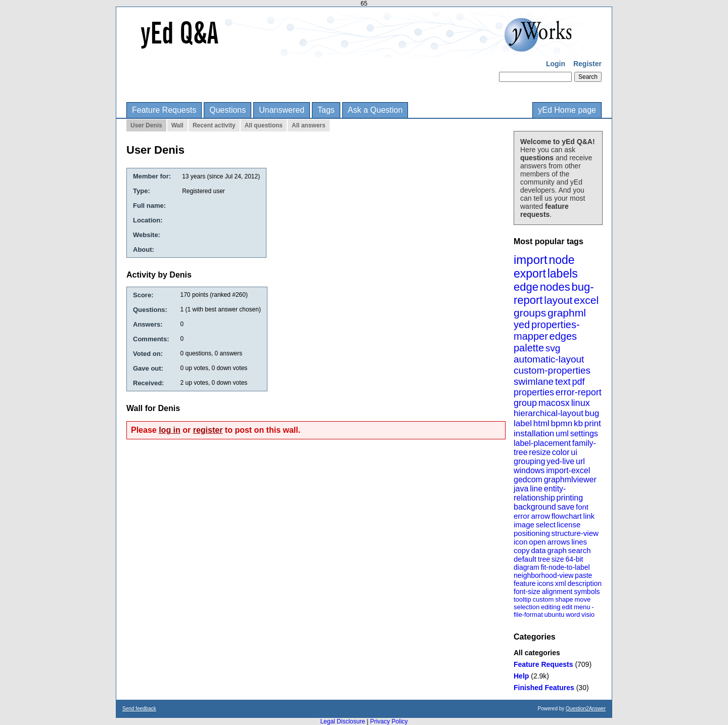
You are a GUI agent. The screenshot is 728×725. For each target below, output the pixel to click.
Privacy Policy (389, 721)
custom (543, 599)
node (561, 260)
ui (574, 452)
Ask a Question (375, 110)
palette (529, 348)
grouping (529, 461)
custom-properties (552, 370)
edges (563, 336)
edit (567, 607)
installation (534, 434)
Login (556, 64)
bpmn (562, 423)
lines (579, 542)
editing (551, 607)
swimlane (534, 381)
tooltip (522, 599)
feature (525, 583)
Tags (326, 110)
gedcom (528, 480)
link (589, 516)
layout (558, 300)
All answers (309, 125)
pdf (578, 382)
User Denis (146, 125)
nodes (555, 287)
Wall (177, 125)
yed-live (560, 461)
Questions (227, 110)
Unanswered (282, 110)
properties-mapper (547, 330)
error (522, 516)
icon (521, 542)
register (208, 430)
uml (562, 434)
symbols (587, 592)
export (530, 274)
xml (561, 583)
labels (563, 274)
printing (570, 498)
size (558, 559)
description (584, 583)
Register (587, 64)
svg (553, 348)
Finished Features (544, 688)
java (521, 489)
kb (578, 423)
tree (544, 559)
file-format (528, 615)
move (582, 599)
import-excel (568, 470)
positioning (532, 533)
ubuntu (555, 615)
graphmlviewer (570, 480)
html (541, 423)
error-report (579, 392)
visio (588, 615)
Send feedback (139, 709)
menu (582, 607)
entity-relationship (540, 493)
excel (586, 300)
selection (527, 607)
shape (564, 599)
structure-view (575, 533)
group (525, 403)
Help (521, 676)
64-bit (574, 559)
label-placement (542, 443)
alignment (557, 592)
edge (526, 287)
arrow (540, 516)
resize (540, 452)
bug (592, 413)
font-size (527, 592)
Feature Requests (164, 110)
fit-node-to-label (565, 567)
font (582, 507)
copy (522, 550)
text (563, 381)
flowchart (567, 516)
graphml (567, 313)
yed (522, 325)
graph (557, 550)
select (546, 525)
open (537, 542)
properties (534, 392)
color (561, 452)
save (566, 507)
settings (584, 434)
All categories (537, 653)
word (573, 615)
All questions (264, 125)
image (524, 525)
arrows (558, 542)
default (525, 559)
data (538, 550)
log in (170, 430)
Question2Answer (586, 709)
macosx (554, 403)
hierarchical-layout (549, 413)
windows (529, 470)
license (569, 525)
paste (583, 575)
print (593, 423)
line (536, 489)
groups (530, 313)
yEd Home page (567, 110)
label (523, 423)
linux (581, 403)
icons (545, 583)
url (580, 461)
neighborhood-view (543, 575)
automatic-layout (549, 359)
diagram (527, 567)
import (531, 260)
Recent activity (214, 125)
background (535, 507)
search (580, 550)
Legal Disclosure (343, 721)
